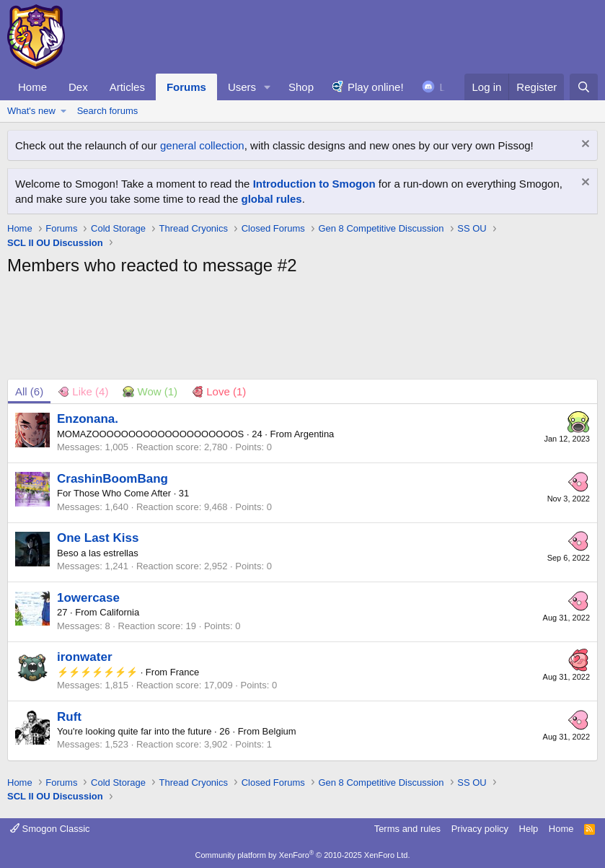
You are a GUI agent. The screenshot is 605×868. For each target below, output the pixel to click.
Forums (186, 87)
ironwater (85, 657)
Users (242, 87)
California (119, 612)
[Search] (584, 87)
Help (529, 829)
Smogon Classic (50, 829)
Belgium (279, 731)
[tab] (83, 391)
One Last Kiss (98, 538)
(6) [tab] (29, 391)
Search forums (108, 111)
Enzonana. (88, 419)
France (185, 672)
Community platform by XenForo (303, 855)
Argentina (314, 434)
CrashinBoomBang (112, 479)
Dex (78, 87)
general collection (202, 145)
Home (32, 87)
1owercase (88, 598)
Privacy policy (480, 829)
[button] (268, 87)
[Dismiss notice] (584, 145)
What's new (31, 111)
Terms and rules (407, 829)
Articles (127, 87)
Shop (301, 87)
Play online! (376, 87)
